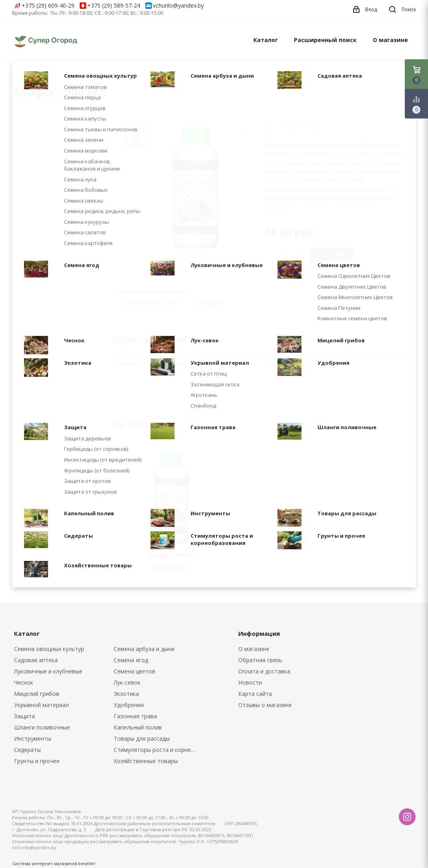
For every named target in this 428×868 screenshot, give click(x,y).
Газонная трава (135, 716)
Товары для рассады (142, 738)
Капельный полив (138, 727)
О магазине (390, 40)
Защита (24, 716)
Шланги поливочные (42, 727)
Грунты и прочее (37, 761)
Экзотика (126, 694)
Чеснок (24, 682)
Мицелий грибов (37, 694)
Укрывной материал (41, 705)
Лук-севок (127, 682)
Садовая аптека (36, 660)
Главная (22, 75)
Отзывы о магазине (265, 705)
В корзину (331, 254)
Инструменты (33, 738)
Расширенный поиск (325, 40)
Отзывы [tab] (209, 303)
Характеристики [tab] (150, 303)
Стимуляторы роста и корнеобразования (158, 750)
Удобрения (129, 705)
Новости (250, 682)
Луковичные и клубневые (48, 671)
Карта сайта (255, 694)
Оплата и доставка (264, 671)
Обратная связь (260, 660)
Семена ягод (131, 660)
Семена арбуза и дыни (144, 649)
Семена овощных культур (49, 649)
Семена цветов (135, 671)
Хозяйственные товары (146, 761)
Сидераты (27, 750)
